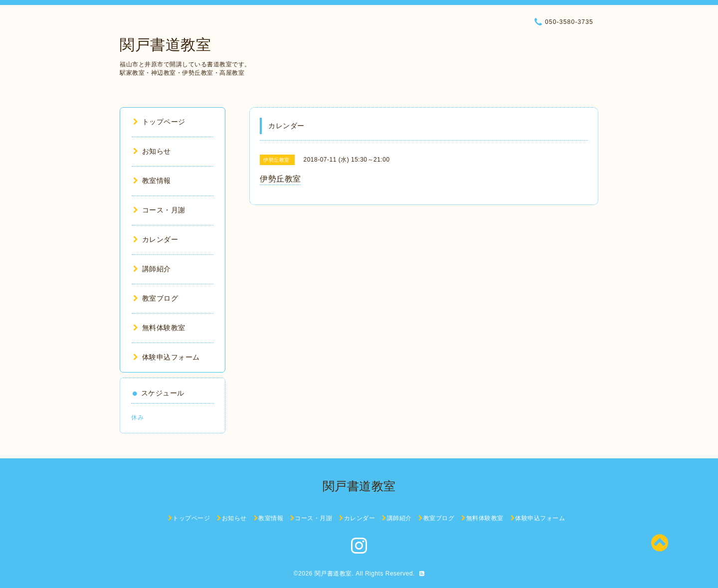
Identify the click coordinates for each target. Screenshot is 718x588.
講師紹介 (152, 269)
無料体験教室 (159, 328)
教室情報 (152, 181)
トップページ (159, 122)
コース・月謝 (159, 210)
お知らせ (152, 151)
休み (137, 417)
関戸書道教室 (165, 45)
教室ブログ (156, 298)
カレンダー (156, 239)
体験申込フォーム (167, 357)
